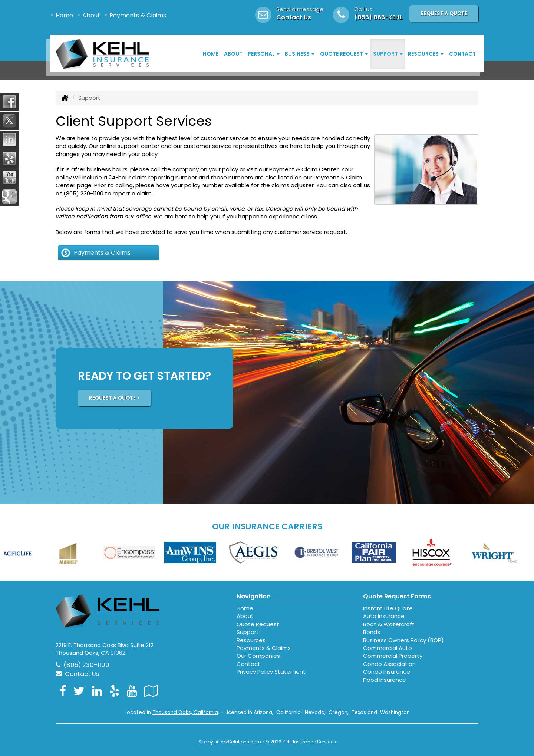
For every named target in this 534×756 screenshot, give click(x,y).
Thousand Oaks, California (185, 712)
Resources (251, 640)
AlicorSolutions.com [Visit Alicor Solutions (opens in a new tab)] (238, 742)
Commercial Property (393, 656)
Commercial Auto (388, 648)
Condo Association (389, 664)
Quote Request (258, 624)
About (91, 15)
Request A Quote (444, 14)
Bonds (372, 632)
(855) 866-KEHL (378, 17)
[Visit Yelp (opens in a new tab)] (114, 691)
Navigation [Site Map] (254, 596)
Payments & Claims (138, 15)
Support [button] (388, 54)
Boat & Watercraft (389, 624)
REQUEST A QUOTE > (114, 398)
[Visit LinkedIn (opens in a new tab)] (97, 691)
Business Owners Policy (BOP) (403, 640)
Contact (462, 54)
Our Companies (258, 656)
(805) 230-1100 (83, 193)
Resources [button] (426, 54)
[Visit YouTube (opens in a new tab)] (132, 691)
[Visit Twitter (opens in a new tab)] (79, 691)
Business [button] (300, 54)
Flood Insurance (385, 680)
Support (248, 632)
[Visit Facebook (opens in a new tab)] (63, 691)
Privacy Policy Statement (271, 672)
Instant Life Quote (388, 608)
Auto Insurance (384, 616)
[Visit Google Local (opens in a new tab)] (151, 691)
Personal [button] (264, 54)
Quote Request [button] (344, 54)
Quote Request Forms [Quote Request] (397, 596)
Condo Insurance (387, 672)
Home (64, 15)
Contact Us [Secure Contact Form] (78, 674)
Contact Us (294, 17)
